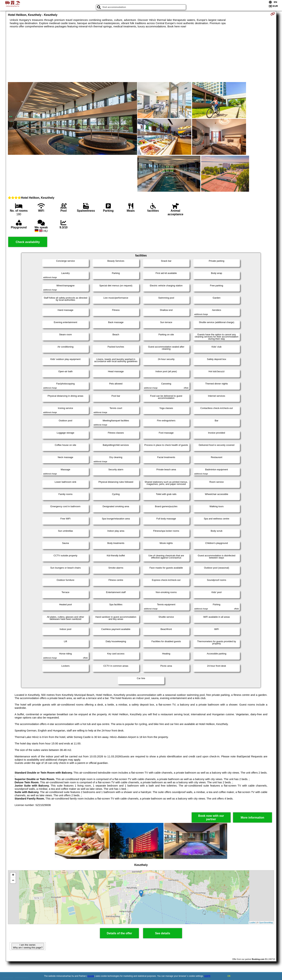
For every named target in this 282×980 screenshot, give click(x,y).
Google (91, 976)
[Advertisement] (141, 55)
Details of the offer (119, 933)
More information (252, 818)
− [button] (13, 881)
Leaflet (252, 923)
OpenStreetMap (266, 923)
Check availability (28, 242)
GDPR (207, 976)
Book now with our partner (211, 817)
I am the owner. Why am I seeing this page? (28, 946)
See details (163, 933)
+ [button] (13, 875)
